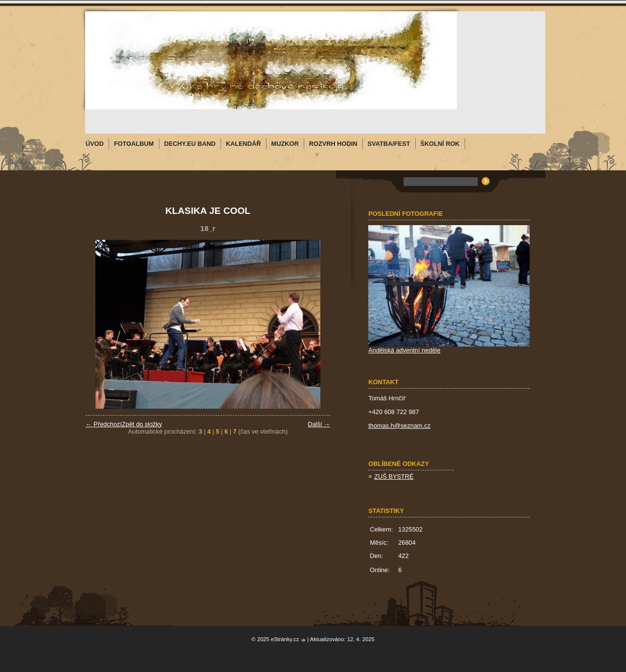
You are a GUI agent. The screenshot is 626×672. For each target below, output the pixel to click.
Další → (319, 424)
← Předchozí (104, 424)
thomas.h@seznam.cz (399, 426)
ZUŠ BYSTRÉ (394, 476)
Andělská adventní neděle (404, 350)
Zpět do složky (142, 424)
